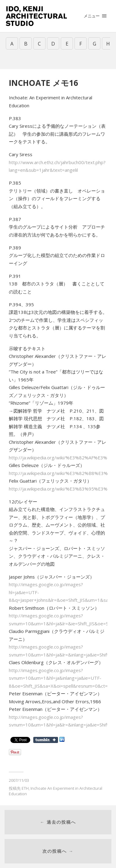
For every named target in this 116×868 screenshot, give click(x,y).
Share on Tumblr (46, 740)
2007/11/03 (19, 780)
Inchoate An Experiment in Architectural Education (56, 791)
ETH (25, 788)
